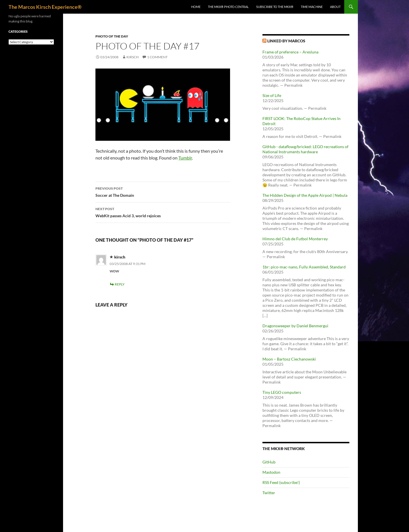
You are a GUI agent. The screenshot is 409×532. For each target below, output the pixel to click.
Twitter (269, 493)
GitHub (269, 462)
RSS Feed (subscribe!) (281, 482)
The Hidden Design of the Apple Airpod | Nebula (305, 195)
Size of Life (272, 95)
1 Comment (157, 57)
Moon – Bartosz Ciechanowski (289, 359)
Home (196, 7)
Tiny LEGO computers (282, 392)
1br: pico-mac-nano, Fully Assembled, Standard (304, 267)
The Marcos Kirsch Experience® (45, 7)
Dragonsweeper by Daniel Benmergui (295, 326)
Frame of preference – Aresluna (290, 52)
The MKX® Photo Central (228, 7)
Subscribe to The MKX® (275, 7)
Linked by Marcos (286, 41)
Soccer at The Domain (163, 191)
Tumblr (185, 158)
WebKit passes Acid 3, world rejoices (163, 212)
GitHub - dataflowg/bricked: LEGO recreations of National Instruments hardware (305, 149)
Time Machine (312, 7)
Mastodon (271, 472)
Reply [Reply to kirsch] (120, 284)
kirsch (132, 57)
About (335, 7)
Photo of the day (112, 36)
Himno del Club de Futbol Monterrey (295, 239)
